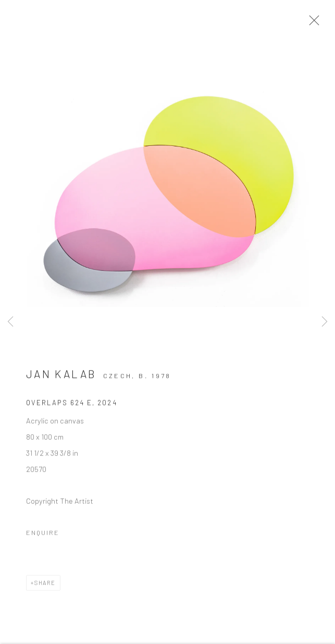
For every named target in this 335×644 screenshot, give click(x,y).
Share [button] (45, 586)
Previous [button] (10, 322)
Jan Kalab (61, 377)
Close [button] (314, 23)
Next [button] (325, 322)
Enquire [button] (43, 536)
